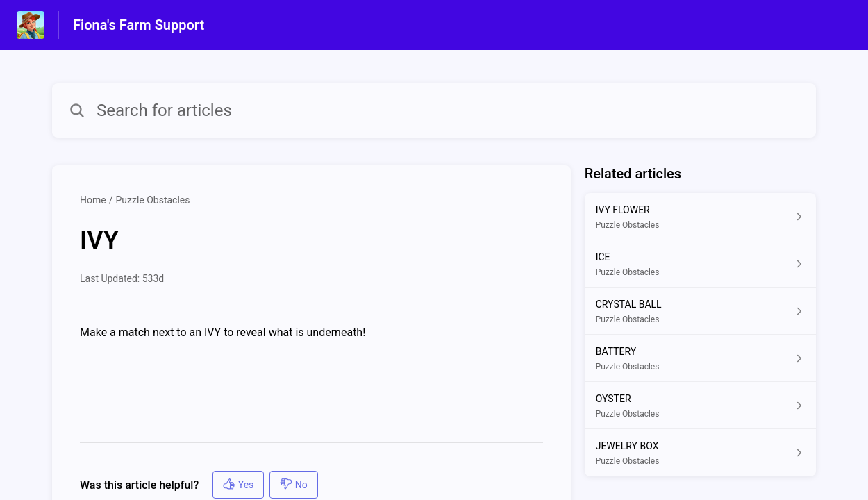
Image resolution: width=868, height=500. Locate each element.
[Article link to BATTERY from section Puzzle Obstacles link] (700, 358)
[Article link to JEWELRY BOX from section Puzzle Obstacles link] (700, 453)
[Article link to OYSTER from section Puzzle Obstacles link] (700, 406)
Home (93, 200)
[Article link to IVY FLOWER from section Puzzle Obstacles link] (700, 217)
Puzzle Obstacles (152, 200)
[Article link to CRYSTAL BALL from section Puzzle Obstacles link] (700, 311)
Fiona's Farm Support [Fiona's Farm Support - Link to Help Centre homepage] (139, 25)
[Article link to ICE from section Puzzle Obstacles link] (700, 264)
